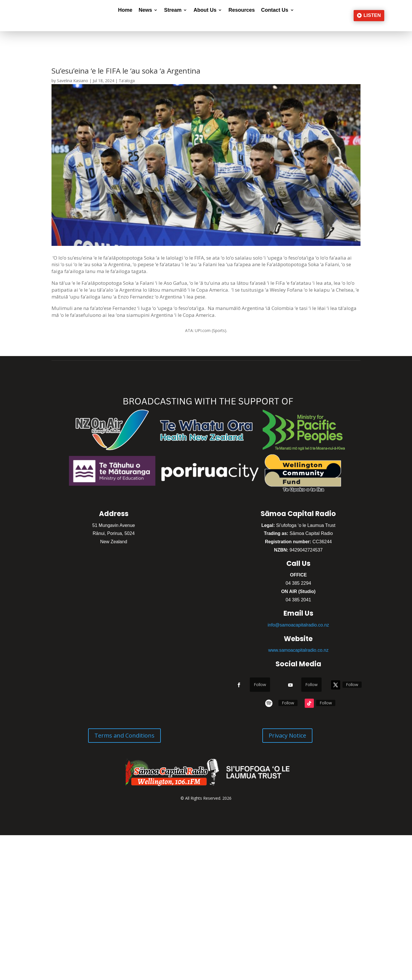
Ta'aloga (127, 81)
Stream (173, 10)
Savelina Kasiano (73, 81)
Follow (260, 684)
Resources (241, 10)
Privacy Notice (287, 735)
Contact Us (275, 10)
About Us (205, 10)
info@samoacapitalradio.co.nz (299, 625)
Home (125, 10)
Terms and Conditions (124, 735)
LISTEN (372, 15)
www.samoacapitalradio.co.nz (298, 650)
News (145, 10)
